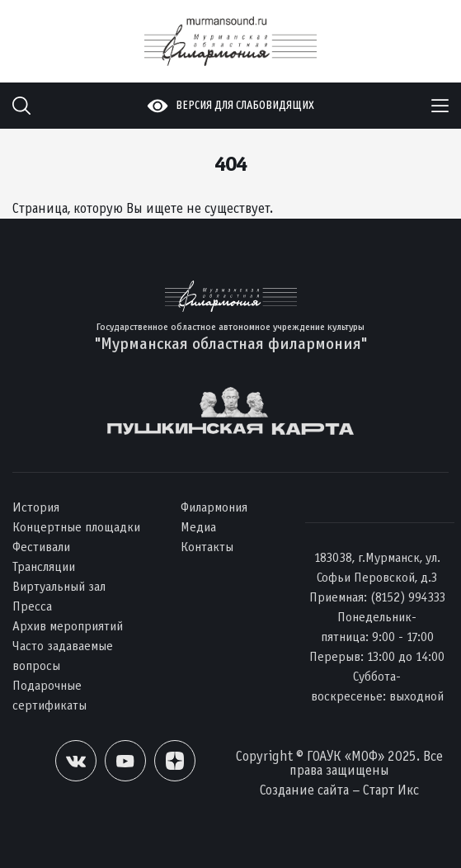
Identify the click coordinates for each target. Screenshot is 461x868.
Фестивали (41, 547)
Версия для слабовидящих (245, 105)
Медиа (198, 527)
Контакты (207, 547)
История (36, 507)
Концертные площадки (76, 527)
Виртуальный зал (59, 586)
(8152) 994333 (408, 597)
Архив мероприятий (68, 626)
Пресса (32, 606)
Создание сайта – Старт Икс (339, 790)
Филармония (214, 507)
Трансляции (44, 566)
